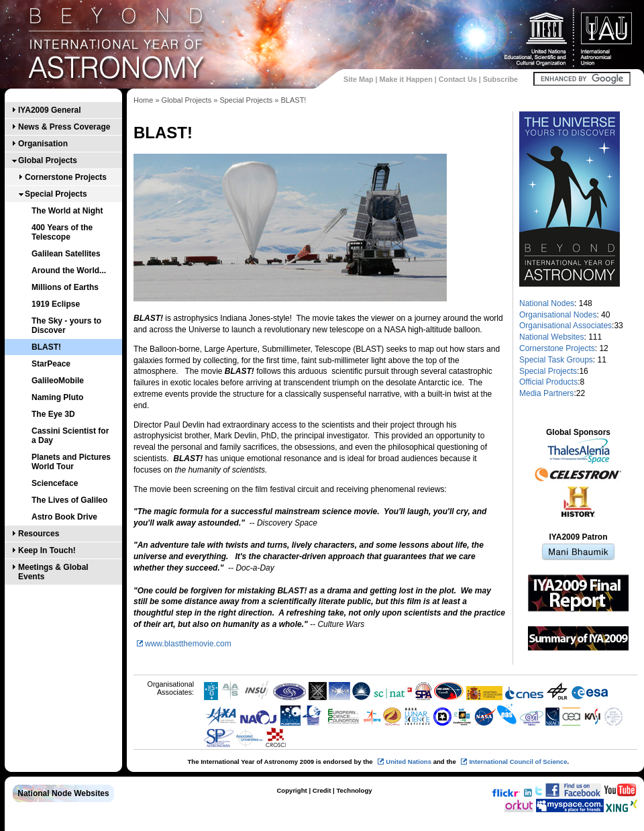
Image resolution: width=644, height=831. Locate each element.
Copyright (291, 790)
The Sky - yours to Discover (66, 326)
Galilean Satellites (66, 254)
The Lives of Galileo (69, 500)
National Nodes (547, 303)
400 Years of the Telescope (62, 232)
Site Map (358, 79)
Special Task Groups (556, 360)
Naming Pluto (57, 397)
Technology (354, 790)
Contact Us (458, 79)
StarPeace (51, 364)
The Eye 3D (53, 414)
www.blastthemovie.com (188, 644)
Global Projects (48, 160)
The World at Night (67, 211)
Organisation (43, 144)
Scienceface (55, 483)
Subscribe (500, 79)
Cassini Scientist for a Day (70, 436)
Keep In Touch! (47, 550)
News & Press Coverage (64, 127)
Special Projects (56, 194)
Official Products (548, 382)
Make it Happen (406, 79)
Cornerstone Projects (66, 177)
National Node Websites (63, 793)
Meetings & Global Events (53, 572)
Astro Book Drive (64, 517)
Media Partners (546, 393)
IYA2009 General (50, 110)
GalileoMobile (58, 381)
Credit (322, 790)
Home (143, 100)
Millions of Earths (65, 287)
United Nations (409, 762)
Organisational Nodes (558, 315)
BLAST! (46, 347)
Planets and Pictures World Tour (71, 462)
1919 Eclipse (56, 304)
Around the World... (69, 271)
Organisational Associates (566, 326)
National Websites (552, 337)
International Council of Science (518, 762)
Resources (39, 534)
